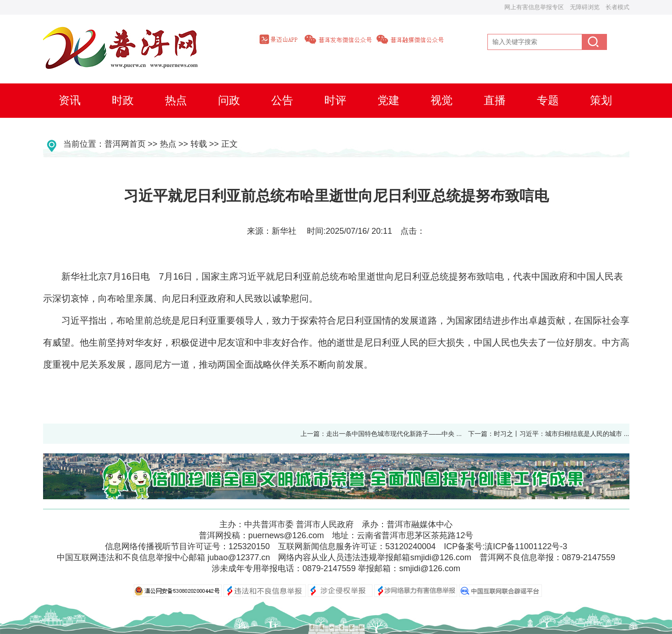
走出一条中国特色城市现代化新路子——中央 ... (394, 434)
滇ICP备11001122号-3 (526, 546)
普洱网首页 (125, 144)
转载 (199, 144)
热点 (168, 144)
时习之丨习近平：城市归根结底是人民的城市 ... (565, 434)
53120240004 (410, 546)
